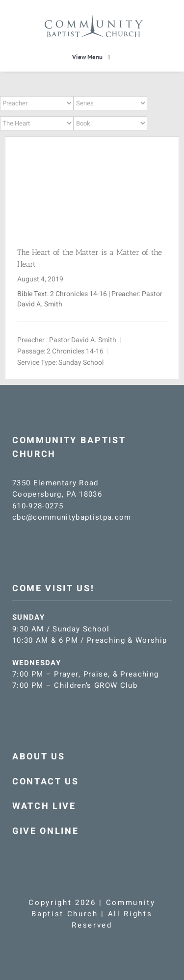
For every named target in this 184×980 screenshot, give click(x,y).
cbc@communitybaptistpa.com (72, 517)
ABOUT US (39, 757)
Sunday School (81, 362)
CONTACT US (46, 782)
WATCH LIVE (44, 806)
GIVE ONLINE (45, 831)
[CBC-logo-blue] (94, 18)
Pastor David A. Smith (83, 339)
